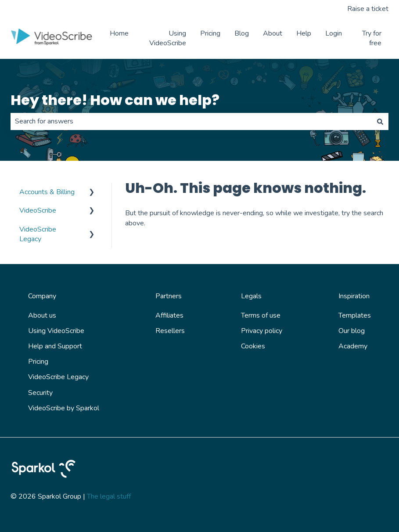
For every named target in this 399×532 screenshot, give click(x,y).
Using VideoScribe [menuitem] (56, 331)
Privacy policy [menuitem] (262, 331)
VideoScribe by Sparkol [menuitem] (64, 408)
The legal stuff (109, 496)
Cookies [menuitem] (253, 346)
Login (334, 33)
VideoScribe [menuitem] (38, 210)
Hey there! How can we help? (115, 100)
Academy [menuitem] (353, 346)
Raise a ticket (368, 9)
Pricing (210, 33)
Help (304, 33)
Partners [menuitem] (169, 296)
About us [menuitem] (42, 315)
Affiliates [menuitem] (169, 315)
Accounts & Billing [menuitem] (47, 192)
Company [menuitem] (42, 296)
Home (119, 33)
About (273, 33)
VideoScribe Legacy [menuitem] (38, 234)
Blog (242, 33)
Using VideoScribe (168, 38)
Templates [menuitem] (355, 315)
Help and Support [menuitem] (55, 346)
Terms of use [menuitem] (261, 315)
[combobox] (191, 121)
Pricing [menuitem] (38, 362)
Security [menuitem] (40, 393)
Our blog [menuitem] (352, 331)
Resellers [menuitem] (170, 331)
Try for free (372, 38)
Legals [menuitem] (251, 296)
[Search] (380, 121)
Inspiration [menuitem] (354, 296)
